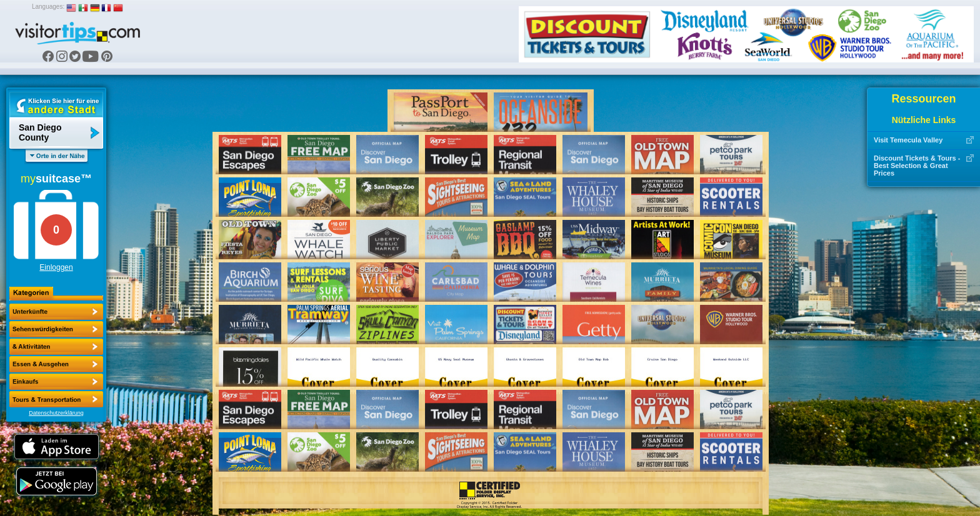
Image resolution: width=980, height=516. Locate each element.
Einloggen (56, 267)
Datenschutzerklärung (56, 413)
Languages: (48, 7)
